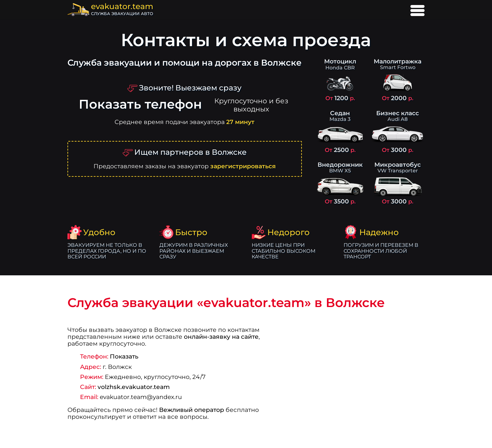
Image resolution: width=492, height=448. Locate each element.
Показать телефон (140, 104)
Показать (124, 356)
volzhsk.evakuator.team (134, 387)
